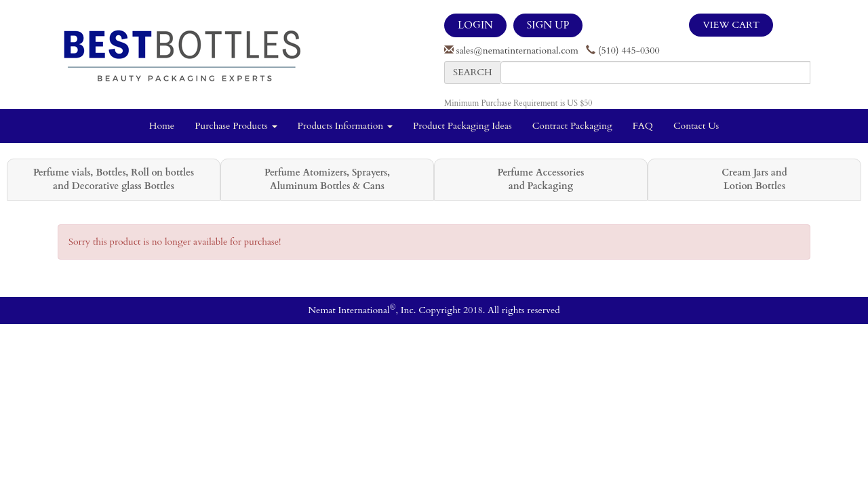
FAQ (643, 126)
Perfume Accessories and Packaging (540, 179)
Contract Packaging (572, 126)
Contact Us (696, 126)
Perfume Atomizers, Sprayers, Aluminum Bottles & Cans (327, 179)
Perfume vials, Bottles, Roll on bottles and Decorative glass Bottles (114, 179)
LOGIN (475, 25)
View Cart (731, 25)
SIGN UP (548, 25)
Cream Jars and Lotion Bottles (754, 179)
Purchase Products (236, 126)
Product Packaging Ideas (462, 126)
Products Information (346, 126)
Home (162, 126)
